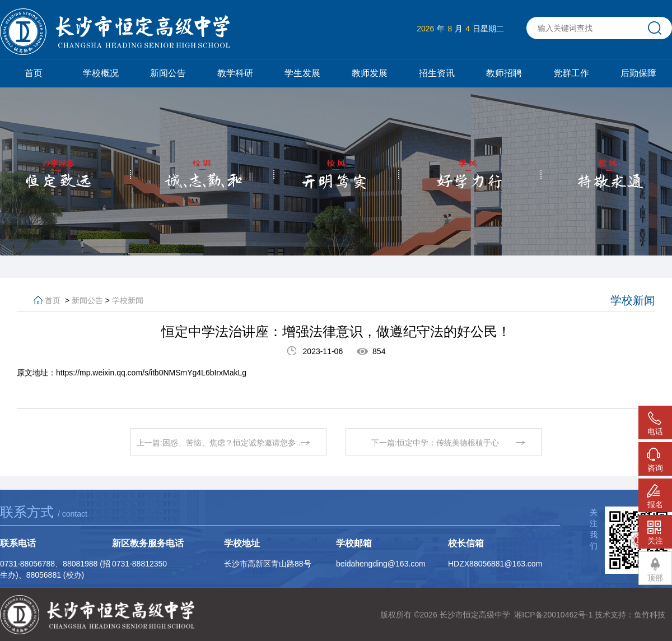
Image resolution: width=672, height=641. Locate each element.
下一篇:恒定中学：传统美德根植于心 (435, 443)
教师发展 (370, 73)
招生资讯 (437, 73)
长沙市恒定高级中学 (475, 615)
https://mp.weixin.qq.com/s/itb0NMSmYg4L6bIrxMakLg (151, 373)
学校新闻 (128, 300)
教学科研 (235, 73)
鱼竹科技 (650, 615)
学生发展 (302, 73)
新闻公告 (168, 73)
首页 (34, 73)
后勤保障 (638, 73)
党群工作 (571, 73)
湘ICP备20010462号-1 (553, 615)
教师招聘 (504, 73)
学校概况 (101, 73)
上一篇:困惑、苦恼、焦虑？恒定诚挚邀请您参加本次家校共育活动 (232, 443)
